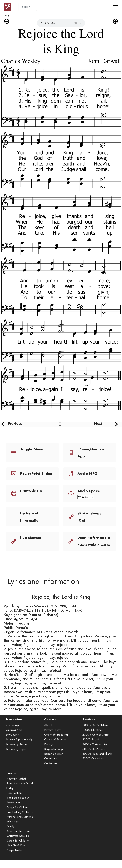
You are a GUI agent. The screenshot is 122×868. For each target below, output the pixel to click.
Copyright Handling (56, 739)
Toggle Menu (32, 449)
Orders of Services (55, 744)
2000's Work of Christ (96, 739)
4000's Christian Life (95, 749)
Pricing (48, 749)
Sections (89, 724)
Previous (15, 423)
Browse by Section (17, 749)
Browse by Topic (16, 754)
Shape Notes (15, 855)
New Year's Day (16, 850)
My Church (13, 739)
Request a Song (54, 754)
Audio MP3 (87, 473)
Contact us (51, 768)
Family (10, 831)
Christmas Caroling (18, 841)
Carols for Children (18, 845)
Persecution (14, 807)
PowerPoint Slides (36, 473)
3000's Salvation (92, 744)
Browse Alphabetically (19, 744)
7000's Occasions (93, 763)
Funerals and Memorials (21, 821)
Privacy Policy (52, 735)
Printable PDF (32, 491)
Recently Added (16, 783)
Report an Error (54, 758)
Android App (14, 735)
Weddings (13, 826)
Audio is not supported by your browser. (61, 23)
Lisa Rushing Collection (20, 817)
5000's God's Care (94, 754)
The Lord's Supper (18, 802)
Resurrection (14, 798)
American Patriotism (19, 836)
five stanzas (31, 537)
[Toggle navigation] (116, 7)
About (48, 730)
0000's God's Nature (95, 730)
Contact (50, 724)
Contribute (51, 763)
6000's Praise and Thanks (98, 758)
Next (98, 423)
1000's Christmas (93, 735)
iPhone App (13, 730)
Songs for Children (18, 812)
